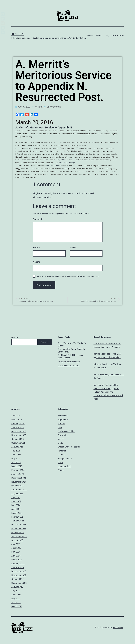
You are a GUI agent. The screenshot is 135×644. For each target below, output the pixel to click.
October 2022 (18, 579)
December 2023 (19, 525)
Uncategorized (64, 466)
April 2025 (16, 462)
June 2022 (16, 595)
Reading (61, 455)
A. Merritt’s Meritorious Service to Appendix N (44, 128)
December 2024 (19, 478)
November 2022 (19, 575)
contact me (118, 35)
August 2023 (17, 540)
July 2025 (16, 451)
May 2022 (16, 599)
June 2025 (16, 455)
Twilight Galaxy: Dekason (69, 362)
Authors (61, 423)
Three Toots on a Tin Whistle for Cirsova (72, 344)
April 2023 (16, 556)
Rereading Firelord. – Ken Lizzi (107, 354)
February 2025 (18, 470)
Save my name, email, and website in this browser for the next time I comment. (68, 276)
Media (61, 443)
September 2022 (19, 583)
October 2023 (18, 532)
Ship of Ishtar (63, 160)
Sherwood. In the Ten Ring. (108, 357)
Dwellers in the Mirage (65, 163)
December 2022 (19, 571)
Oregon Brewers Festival (69, 447)
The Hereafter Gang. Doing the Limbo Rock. (72, 350)
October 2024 (18, 486)
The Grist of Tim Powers (69, 366)
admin (96, 364)
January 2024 (18, 521)
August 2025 (17, 447)
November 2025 (19, 435)
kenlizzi (61, 439)
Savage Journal (65, 458)
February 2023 (18, 563)
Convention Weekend (110, 347)
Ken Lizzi (18, 34)
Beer (60, 427)
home (90, 35)
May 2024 (16, 505)
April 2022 (16, 602)
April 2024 (16, 509)
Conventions (63, 435)
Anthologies (63, 416)
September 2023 (19, 536)
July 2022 (16, 591)
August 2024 (17, 494)
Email (73, 247)
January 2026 (18, 427)
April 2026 (16, 416)
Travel (60, 462)
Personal (62, 451)
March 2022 (17, 606)
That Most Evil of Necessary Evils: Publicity (70, 356)
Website (36, 262)
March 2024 (17, 513)
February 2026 (18, 423)
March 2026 (17, 420)
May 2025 (16, 458)
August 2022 (17, 587)
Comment (38, 219)
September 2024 (19, 490)
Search (15, 337)
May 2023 (16, 552)
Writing (61, 470)
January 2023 (18, 567)
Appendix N (63, 420)
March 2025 (17, 466)
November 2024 (19, 482)
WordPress (118, 627)
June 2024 (16, 501)
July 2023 (16, 544)
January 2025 (18, 474)
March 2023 (17, 560)
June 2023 (16, 548)
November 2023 (19, 528)
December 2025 (19, 431)
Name (36, 247)
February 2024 (18, 517)
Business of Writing (66, 431)
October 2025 (18, 439)
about (99, 35)
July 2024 (16, 497)
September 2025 (19, 443)
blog (107, 35)
